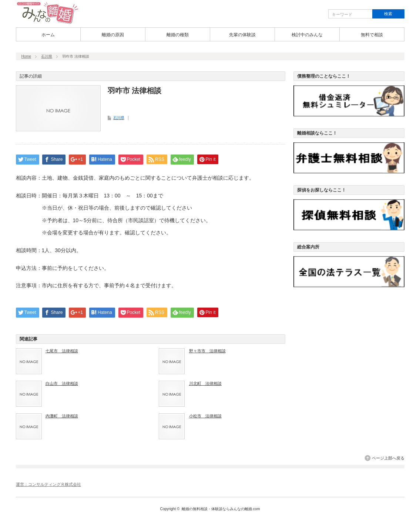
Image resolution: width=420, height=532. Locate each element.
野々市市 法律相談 (207, 351)
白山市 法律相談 (62, 383)
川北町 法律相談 (205, 383)
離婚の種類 (178, 35)
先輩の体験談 (242, 35)
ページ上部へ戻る (388, 458)
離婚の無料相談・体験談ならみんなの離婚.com (221, 509)
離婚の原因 (113, 35)
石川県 (47, 56)
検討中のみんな (307, 35)
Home (26, 56)
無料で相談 (372, 35)
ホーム (48, 35)
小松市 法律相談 (205, 416)
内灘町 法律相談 (62, 416)
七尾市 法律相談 (62, 351)
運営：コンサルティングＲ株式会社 (48, 484)
